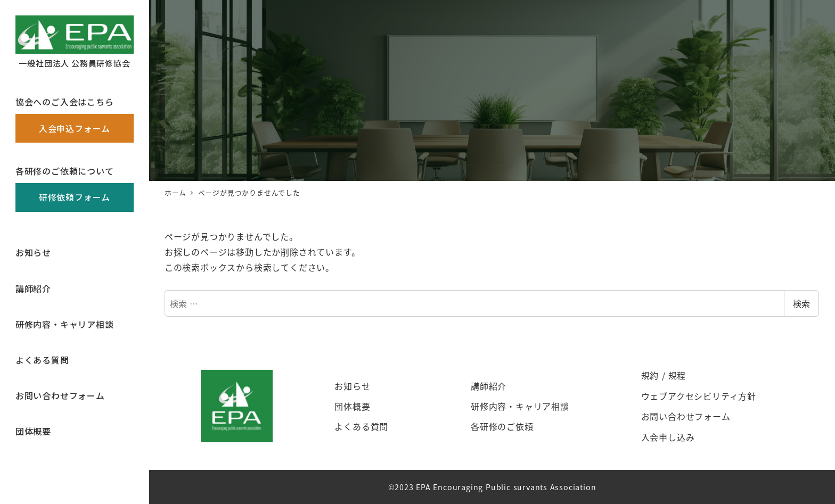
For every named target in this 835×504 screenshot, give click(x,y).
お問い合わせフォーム (686, 416)
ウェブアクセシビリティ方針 (699, 396)
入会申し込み (668, 437)
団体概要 (352, 406)
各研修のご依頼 (502, 426)
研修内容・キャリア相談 (520, 406)
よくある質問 (361, 426)
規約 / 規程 (664, 375)
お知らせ (352, 386)
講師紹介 (489, 386)
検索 (801, 303)
